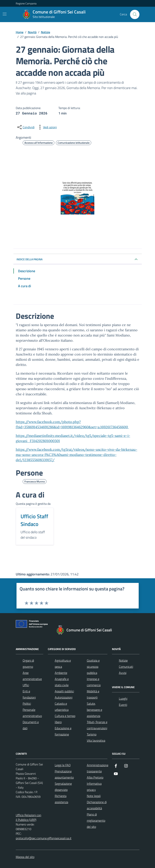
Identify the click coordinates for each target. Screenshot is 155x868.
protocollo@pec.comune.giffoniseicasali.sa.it (44, 838)
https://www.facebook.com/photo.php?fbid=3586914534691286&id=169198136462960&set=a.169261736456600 (72, 424)
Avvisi (123, 673)
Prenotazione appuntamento (64, 774)
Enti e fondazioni (29, 694)
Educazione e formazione (63, 731)
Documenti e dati (31, 725)
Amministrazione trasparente (98, 768)
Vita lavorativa (96, 740)
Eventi (123, 705)
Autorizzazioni (64, 697)
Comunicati (126, 667)
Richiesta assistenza (61, 799)
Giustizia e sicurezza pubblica (93, 667)
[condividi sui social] (26, 127)
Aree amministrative (32, 676)
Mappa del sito (25, 857)
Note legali (94, 796)
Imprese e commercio (94, 682)
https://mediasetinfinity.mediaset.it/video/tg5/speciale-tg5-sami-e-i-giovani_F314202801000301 (73, 438)
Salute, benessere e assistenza (94, 710)
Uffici (26, 685)
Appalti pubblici (64, 691)
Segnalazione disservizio (63, 787)
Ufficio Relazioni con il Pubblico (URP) (29, 817)
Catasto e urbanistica (62, 707)
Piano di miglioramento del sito (96, 820)
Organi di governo (28, 664)
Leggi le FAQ (63, 765)
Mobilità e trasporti (93, 694)
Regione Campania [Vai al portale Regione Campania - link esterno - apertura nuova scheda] (26, 3)
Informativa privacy (94, 787)
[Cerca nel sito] (135, 14)
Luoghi (123, 699)
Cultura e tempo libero (65, 719)
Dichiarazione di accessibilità (97, 805)
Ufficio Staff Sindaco (34, 520)
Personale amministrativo (32, 713)
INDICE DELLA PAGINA (29, 259)
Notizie (123, 660)
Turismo (92, 734)
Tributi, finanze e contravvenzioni (97, 725)
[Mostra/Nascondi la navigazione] (5, 14)
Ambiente (61, 673)
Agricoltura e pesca (63, 664)
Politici (27, 704)
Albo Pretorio (95, 777)
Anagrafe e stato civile (62, 682)
